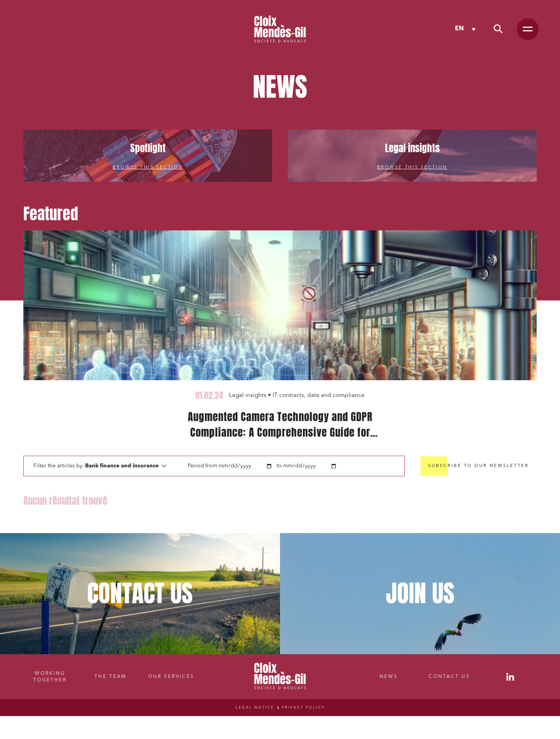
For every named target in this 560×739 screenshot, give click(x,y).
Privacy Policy (303, 708)
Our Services (171, 677)
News (389, 677)
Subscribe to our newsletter (479, 466)
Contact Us (449, 677)
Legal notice (255, 708)
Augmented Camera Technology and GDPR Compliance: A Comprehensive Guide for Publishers (280, 425)
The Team (111, 677)
